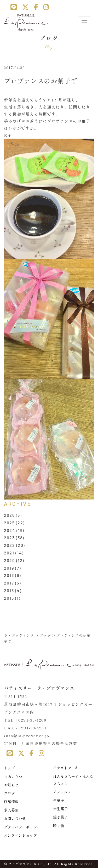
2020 (9, 560)
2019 (9, 568)
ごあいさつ (13, 776)
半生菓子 (60, 809)
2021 (9, 553)
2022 (9, 545)
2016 (9, 590)
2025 (9, 523)
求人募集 (11, 810)
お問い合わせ (15, 818)
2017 (9, 583)
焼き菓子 (60, 817)
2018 (9, 575)
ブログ (9, 793)
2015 (9, 598)
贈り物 (59, 826)
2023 (9, 538)
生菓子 (59, 800)
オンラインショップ (20, 835)
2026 (9, 515)
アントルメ (62, 792)
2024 (10, 530)
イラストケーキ (66, 768)
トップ (9, 768)
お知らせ (11, 785)
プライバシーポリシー (22, 827)
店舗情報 (11, 802)
